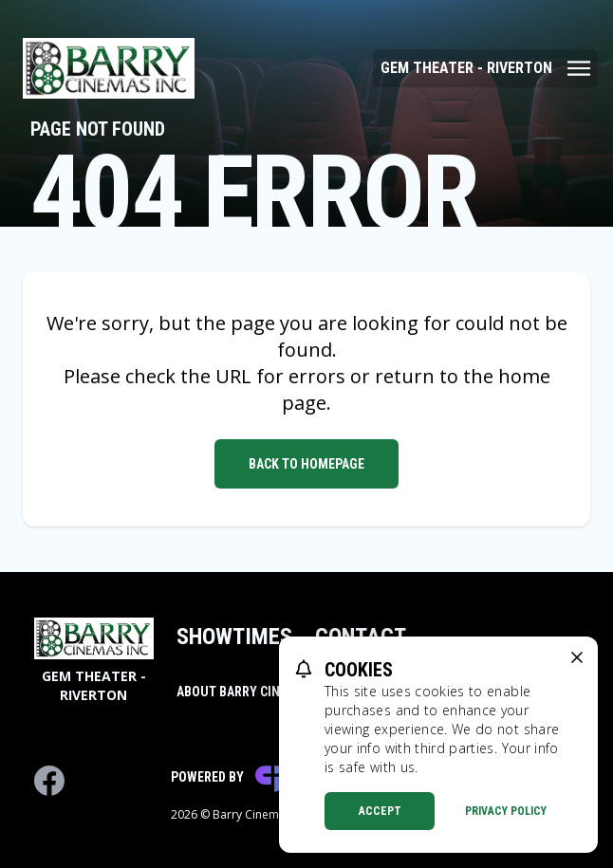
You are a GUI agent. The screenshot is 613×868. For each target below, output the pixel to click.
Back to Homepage (306, 464)
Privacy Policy (506, 811)
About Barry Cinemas (244, 692)
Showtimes (234, 637)
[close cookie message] (577, 657)
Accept (380, 811)
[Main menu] (485, 68)
